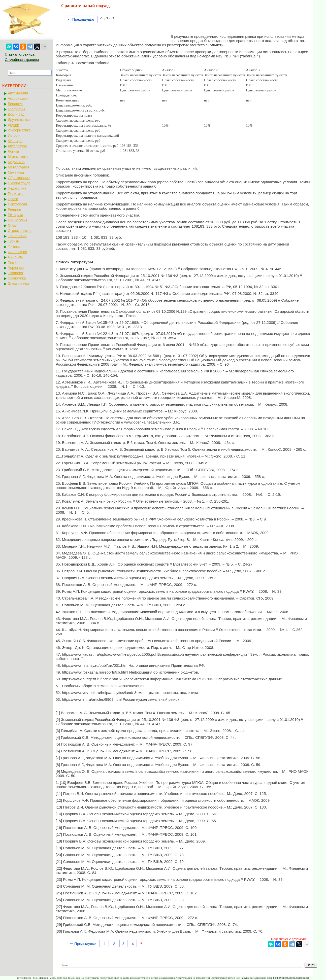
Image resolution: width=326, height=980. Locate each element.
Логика (13, 151)
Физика (14, 247)
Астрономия (18, 98)
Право (13, 199)
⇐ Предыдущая (82, 19)
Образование (19, 178)
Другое (13, 125)
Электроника (18, 284)
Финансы (15, 257)
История (15, 135)
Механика (16, 172)
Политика (16, 194)
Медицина (16, 162)
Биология (15, 104)
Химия (13, 262)
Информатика (19, 130)
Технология (17, 236)
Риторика (15, 215)
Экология (15, 273)
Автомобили (18, 93)
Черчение (16, 268)
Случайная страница (22, 60)
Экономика (17, 278)
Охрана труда (19, 183)
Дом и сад (16, 114)
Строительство (20, 231)
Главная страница (20, 54)
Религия (14, 209)
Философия (17, 252)
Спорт (13, 225)
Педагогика (17, 188)
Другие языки (19, 120)
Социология (18, 220)
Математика (18, 157)
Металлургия (19, 167)
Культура (15, 141)
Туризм (14, 241)
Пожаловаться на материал (291, 978)
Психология (17, 204)
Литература (17, 146)
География (17, 109)
